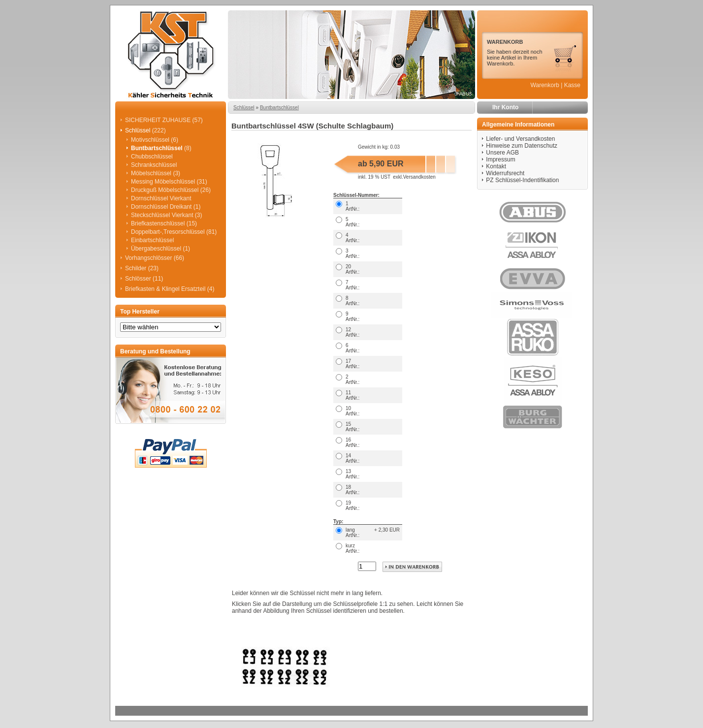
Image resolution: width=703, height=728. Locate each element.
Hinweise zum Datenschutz (522, 146)
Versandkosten (419, 177)
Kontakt (496, 166)
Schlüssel (244, 108)
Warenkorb (545, 85)
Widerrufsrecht (505, 173)
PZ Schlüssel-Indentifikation (522, 180)
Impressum (500, 159)
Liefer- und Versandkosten (520, 139)
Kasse (572, 85)
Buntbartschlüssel (279, 108)
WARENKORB (505, 42)
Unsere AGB (502, 153)
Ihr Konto (505, 107)
